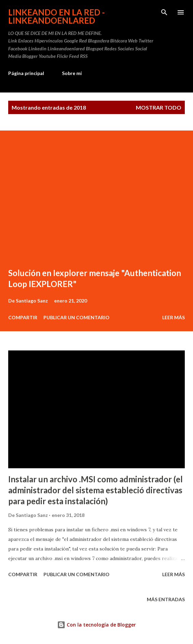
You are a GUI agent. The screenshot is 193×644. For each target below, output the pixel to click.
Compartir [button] (23, 317)
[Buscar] (164, 12)
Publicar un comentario (76, 317)
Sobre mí (72, 73)
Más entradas (166, 599)
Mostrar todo (159, 107)
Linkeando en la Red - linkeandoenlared (56, 16)
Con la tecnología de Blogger (96, 625)
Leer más (173, 317)
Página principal (26, 73)
